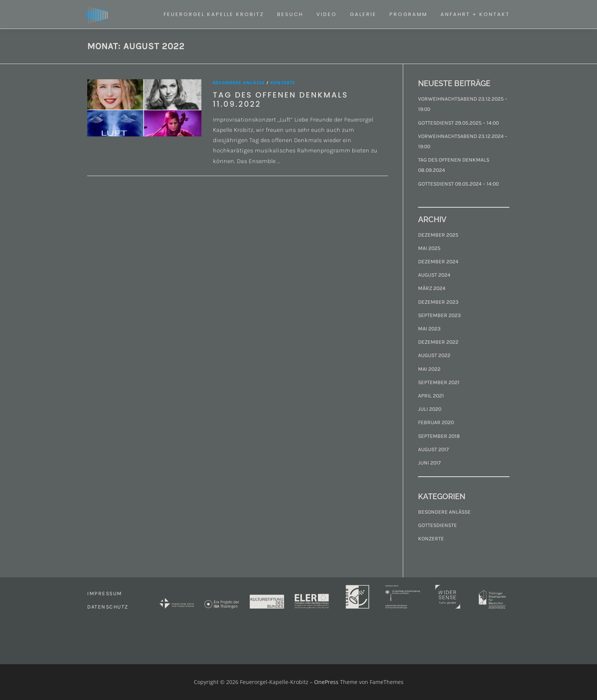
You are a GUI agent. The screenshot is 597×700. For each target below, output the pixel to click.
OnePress (326, 682)
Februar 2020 (436, 422)
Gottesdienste (437, 525)
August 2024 (434, 275)
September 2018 (439, 436)
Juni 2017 (429, 463)
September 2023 (439, 315)
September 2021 (439, 382)
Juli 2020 (430, 409)
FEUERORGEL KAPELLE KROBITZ (214, 14)
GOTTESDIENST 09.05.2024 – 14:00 (458, 184)
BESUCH (290, 14)
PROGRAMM (409, 14)
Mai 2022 (429, 369)
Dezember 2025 (438, 235)
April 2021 (431, 396)
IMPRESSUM (105, 593)
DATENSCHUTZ (108, 607)
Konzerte (283, 82)
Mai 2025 (429, 248)
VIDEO (327, 14)
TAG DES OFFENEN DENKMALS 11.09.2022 (280, 99)
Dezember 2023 (438, 302)
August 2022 (434, 355)
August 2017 (433, 449)
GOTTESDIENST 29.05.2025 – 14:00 (458, 123)
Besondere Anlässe (239, 82)
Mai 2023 (429, 329)
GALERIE (363, 14)
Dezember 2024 (438, 262)
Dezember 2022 (438, 342)
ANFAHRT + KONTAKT (475, 14)
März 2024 (432, 288)
